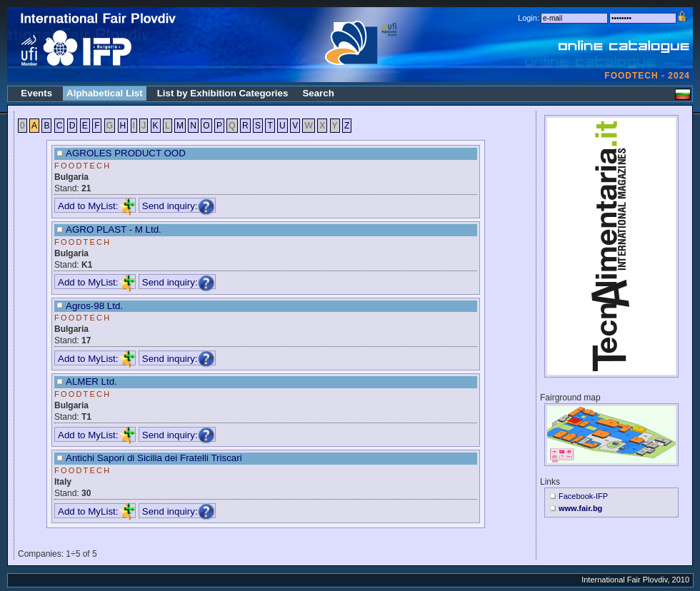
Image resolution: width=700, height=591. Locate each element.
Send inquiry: (179, 206)
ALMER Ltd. (91, 382)
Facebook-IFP (583, 496)
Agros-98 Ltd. (94, 306)
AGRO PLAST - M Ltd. (114, 229)
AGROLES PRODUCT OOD (126, 153)
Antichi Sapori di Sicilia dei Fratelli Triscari (154, 458)
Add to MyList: (96, 206)
